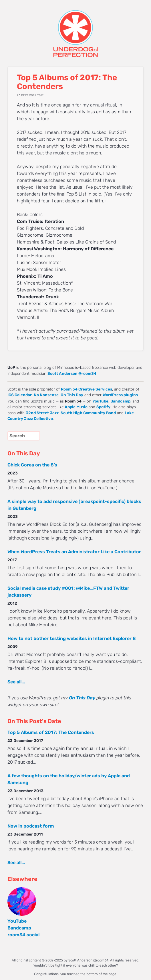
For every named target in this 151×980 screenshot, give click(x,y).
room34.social (23, 935)
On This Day (72, 395)
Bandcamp (120, 401)
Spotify (103, 407)
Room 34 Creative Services (87, 389)
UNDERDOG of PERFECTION (75, 29)
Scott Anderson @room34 (72, 373)
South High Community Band (88, 413)
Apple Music (76, 407)
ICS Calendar (20, 395)
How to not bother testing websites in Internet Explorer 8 (72, 638)
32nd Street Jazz (42, 413)
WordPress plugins (120, 395)
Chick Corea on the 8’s (32, 465)
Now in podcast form (31, 826)
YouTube (100, 401)
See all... (16, 682)
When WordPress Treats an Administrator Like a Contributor (74, 552)
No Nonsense (46, 395)
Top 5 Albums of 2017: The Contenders (51, 732)
